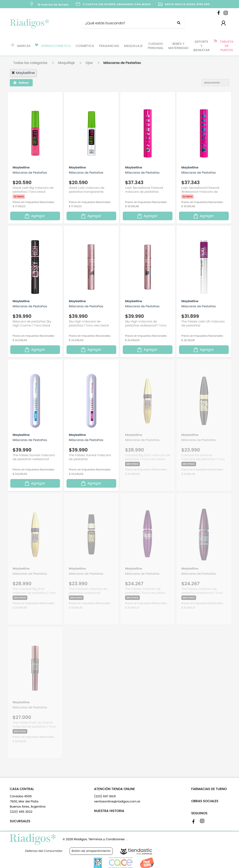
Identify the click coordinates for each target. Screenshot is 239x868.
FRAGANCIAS (109, 46)
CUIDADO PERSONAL (156, 46)
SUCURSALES (20, 821)
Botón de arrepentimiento (91, 851)
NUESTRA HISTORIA (109, 811)
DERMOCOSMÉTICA (56, 46)
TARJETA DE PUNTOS (227, 46)
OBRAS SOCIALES (205, 801)
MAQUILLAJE (133, 46)
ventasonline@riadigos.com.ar (117, 801)
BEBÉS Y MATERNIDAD (179, 46)
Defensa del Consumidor (44, 851)
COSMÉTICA (85, 46)
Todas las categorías (30, 63)
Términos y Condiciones (107, 839)
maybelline (23, 73)
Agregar (35, 216)
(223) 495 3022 (21, 812)
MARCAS (24, 46)
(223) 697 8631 (105, 796)
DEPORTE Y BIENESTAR (202, 46)
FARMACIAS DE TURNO (209, 789)
